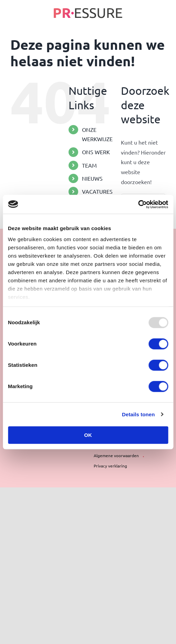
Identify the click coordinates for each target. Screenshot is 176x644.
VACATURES (97, 191)
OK (88, 435)
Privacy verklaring (110, 466)
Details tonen (138, 414)
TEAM (89, 165)
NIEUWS (92, 178)
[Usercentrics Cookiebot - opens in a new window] (138, 204)
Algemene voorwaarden (116, 455)
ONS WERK (96, 152)
